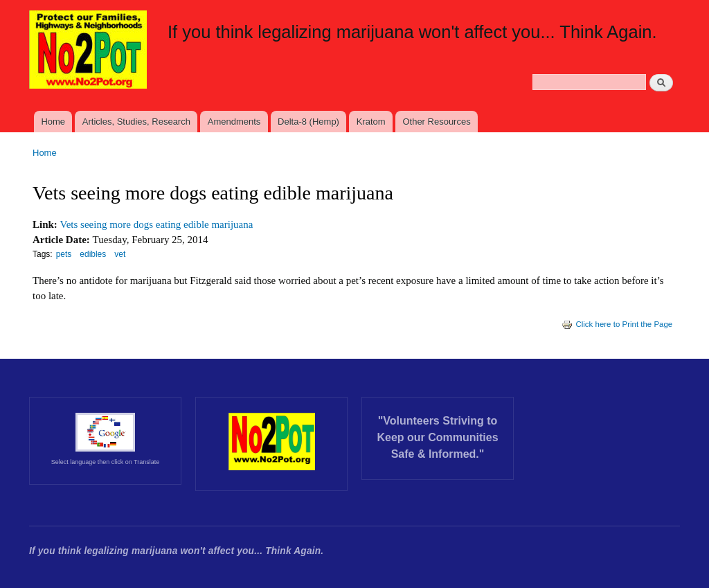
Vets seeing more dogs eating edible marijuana (157, 224)
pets (64, 254)
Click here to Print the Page (617, 324)
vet (120, 254)
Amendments (234, 122)
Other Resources (436, 122)
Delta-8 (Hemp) (308, 122)
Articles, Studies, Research (136, 122)
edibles (93, 254)
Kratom (371, 122)
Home (53, 122)
